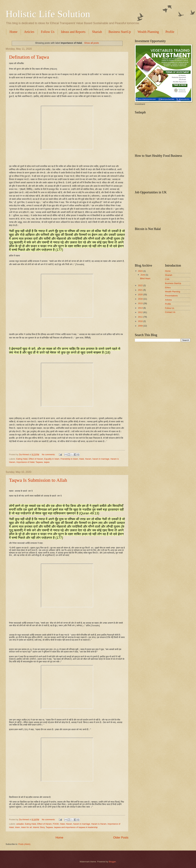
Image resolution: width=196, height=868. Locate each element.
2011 (141, 317)
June (143, 275)
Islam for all (26, 827)
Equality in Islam (52, 459)
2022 (141, 285)
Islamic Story (39, 827)
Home (13, 32)
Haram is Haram (99, 824)
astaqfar (20, 824)
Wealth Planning (148, 32)
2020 (141, 294)
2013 (141, 308)
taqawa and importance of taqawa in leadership (76, 827)
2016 (141, 299)
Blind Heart (145, 278)
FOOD (56, 824)
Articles (29, 32)
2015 (141, 303)
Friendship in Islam (69, 459)
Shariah (97, 32)
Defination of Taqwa (29, 57)
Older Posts (121, 838)
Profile (168, 304)
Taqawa (39, 462)
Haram (88, 459)
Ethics (168, 288)
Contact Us (170, 312)
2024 (141, 271)
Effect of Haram (36, 459)
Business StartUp (120, 32)
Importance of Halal (26, 462)
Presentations (171, 296)
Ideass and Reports (73, 32)
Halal (81, 459)
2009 (141, 326)
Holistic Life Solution (48, 14)
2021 (141, 290)
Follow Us (48, 32)
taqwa (47, 462)
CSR (167, 279)
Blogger (112, 862)
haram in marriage (101, 459)
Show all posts (91, 43)
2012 (141, 312)
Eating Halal (22, 459)
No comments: (49, 454)
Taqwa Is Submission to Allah (38, 480)
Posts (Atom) (24, 844)
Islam (18, 827)
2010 (141, 321)
